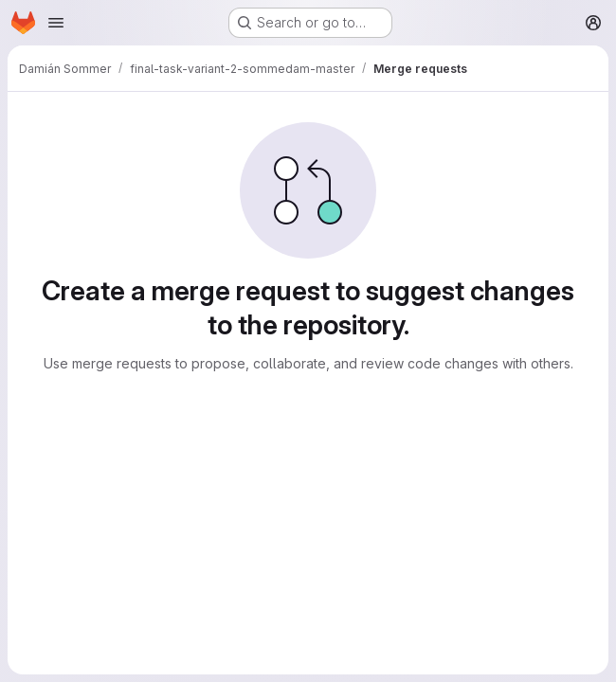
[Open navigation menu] (56, 23)
